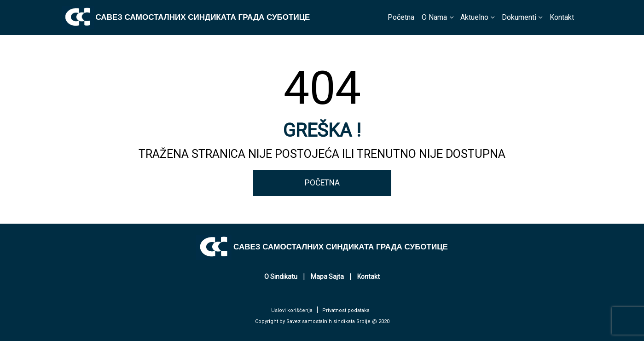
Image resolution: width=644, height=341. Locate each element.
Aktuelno (474, 17)
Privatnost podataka (346, 310)
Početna (401, 17)
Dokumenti (519, 17)
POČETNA (322, 183)
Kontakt (562, 17)
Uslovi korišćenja (292, 310)
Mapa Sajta (327, 277)
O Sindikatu (281, 277)
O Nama (434, 17)
